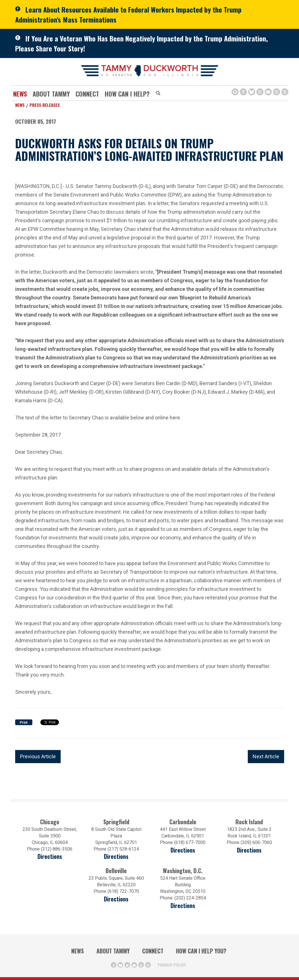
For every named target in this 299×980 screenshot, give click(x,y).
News (20, 94)
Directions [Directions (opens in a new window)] (50, 856)
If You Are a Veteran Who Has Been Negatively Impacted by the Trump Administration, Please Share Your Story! (141, 43)
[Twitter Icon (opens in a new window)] (260, 92)
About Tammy (51, 94)
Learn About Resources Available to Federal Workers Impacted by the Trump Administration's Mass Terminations (128, 14)
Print (24, 723)
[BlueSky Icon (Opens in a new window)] (252, 92)
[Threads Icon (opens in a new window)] (285, 92)
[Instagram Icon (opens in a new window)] (277, 92)
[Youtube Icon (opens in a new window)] (268, 92)
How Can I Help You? (201, 951)
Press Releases (45, 105)
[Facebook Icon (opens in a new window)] (243, 92)
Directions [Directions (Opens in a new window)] (116, 899)
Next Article (266, 756)
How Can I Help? (127, 94)
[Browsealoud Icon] (235, 92)
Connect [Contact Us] (87, 94)
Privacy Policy (172, 965)
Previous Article (38, 756)
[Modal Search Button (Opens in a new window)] (158, 93)
